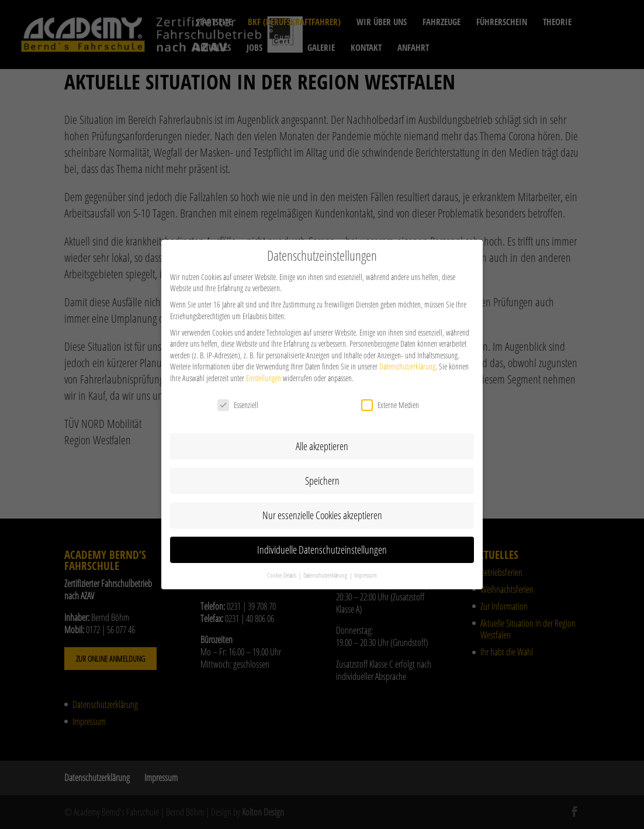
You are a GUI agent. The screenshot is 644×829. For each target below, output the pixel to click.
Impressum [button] (366, 568)
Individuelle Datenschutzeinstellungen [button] (322, 543)
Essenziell (238, 398)
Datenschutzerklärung (407, 359)
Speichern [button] (322, 474)
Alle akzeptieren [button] (322, 439)
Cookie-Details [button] (282, 568)
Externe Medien (390, 398)
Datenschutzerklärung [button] (326, 568)
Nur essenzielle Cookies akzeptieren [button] (322, 508)
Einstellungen (264, 371)
